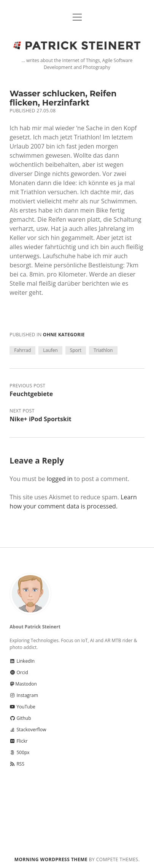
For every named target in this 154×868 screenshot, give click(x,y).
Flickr (18, 741)
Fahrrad (22, 350)
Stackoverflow (28, 730)
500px (19, 752)
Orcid (19, 672)
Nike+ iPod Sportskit (40, 419)
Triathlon (103, 350)
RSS (17, 764)
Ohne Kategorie (64, 335)
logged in (60, 479)
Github (20, 718)
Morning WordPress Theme (51, 859)
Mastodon (23, 684)
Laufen (50, 350)
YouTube (22, 707)
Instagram (24, 695)
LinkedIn (22, 661)
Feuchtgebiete (31, 394)
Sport (76, 350)
